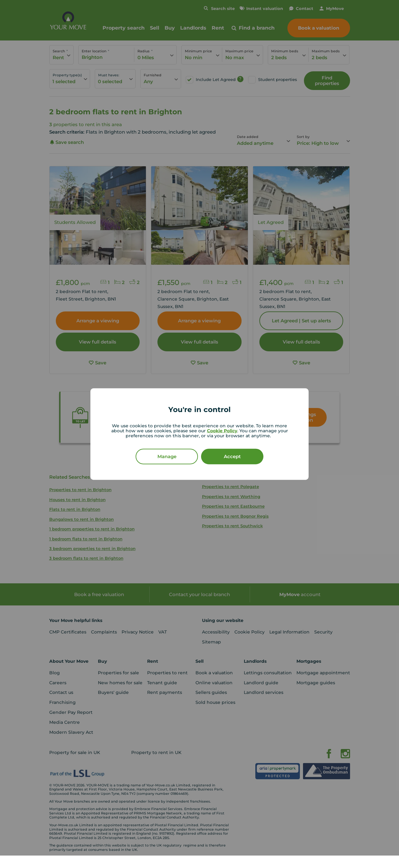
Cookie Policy (222, 430)
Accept (232, 456)
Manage (167, 456)
